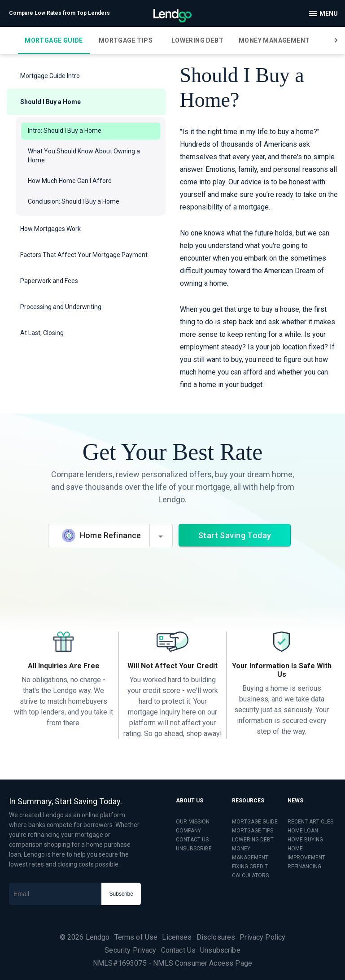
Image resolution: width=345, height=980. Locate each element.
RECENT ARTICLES (310, 822)
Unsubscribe (220, 950)
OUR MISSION (193, 822)
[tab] (54, 40)
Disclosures (216, 937)
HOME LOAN (303, 831)
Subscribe (121, 894)
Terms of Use (136, 937)
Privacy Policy (262, 937)
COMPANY (188, 831)
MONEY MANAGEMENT (250, 853)
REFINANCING (304, 867)
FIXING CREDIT (250, 867)
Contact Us (179, 950)
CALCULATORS (250, 875)
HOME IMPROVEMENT (306, 853)
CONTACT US (192, 840)
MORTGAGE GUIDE (255, 822)
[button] (86, 76)
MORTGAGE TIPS (253, 831)
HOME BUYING (305, 840)
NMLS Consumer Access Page (203, 963)
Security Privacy (130, 950)
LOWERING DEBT (253, 840)
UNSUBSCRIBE (194, 849)
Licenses (177, 937)
